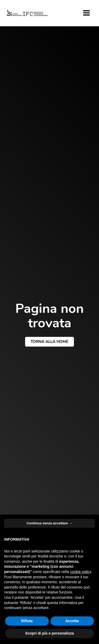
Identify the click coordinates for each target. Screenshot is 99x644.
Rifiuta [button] (27, 621)
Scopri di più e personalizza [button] (49, 633)
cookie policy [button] (81, 572)
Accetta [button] (72, 621)
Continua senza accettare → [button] (49, 523)
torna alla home (49, 342)
